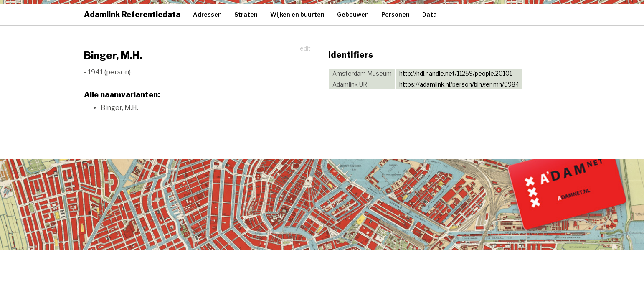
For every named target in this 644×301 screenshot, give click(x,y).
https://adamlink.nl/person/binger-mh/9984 (459, 84)
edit (305, 48)
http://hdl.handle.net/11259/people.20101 (456, 73)
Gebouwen (353, 14)
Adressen (207, 14)
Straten (246, 14)
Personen (396, 14)
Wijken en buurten (297, 14)
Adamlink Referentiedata (132, 14)
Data (430, 14)
